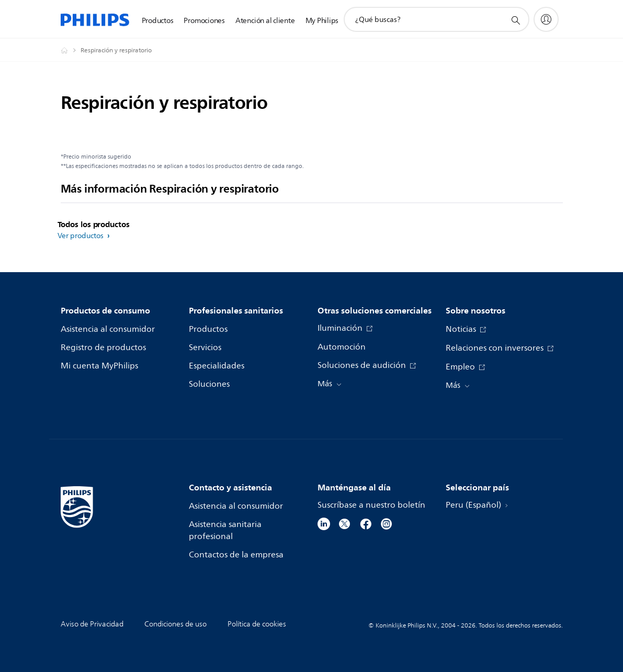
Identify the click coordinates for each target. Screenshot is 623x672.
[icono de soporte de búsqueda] (515, 20)
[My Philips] (546, 19)
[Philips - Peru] (71, 50)
